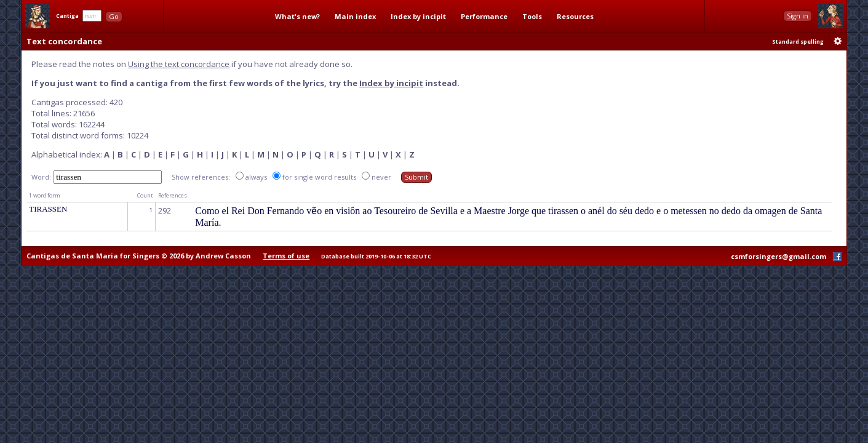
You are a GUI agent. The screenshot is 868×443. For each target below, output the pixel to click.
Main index (355, 16)
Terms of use (286, 256)
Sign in (798, 16)
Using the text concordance (179, 64)
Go (114, 16)
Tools (532, 16)
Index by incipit (418, 16)
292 (165, 211)
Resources (575, 16)
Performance (484, 16)
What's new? (297, 16)
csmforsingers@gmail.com (778, 256)
